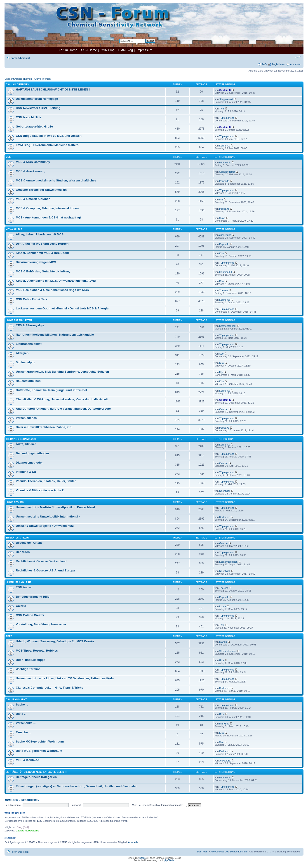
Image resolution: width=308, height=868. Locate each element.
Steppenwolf (226, 99)
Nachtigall (225, 491)
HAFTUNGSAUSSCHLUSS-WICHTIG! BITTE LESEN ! (53, 89)
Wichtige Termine (28, 669)
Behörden (23, 552)
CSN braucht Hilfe (28, 117)
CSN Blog (107, 50)
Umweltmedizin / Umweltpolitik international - (48, 516)
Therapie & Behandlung (21, 439)
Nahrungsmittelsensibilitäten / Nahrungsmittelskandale (55, 335)
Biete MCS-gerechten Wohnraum (39, 751)
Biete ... (21, 714)
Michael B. (225, 162)
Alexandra (225, 761)
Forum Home (68, 50)
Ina (221, 200)
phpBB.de (169, 860)
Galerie (21, 606)
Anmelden (296, 64)
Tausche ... (23, 732)
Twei (222, 109)
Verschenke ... (26, 723)
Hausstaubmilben (28, 381)
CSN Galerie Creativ (30, 615)
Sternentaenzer (228, 326)
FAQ (264, 64)
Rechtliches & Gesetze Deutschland (41, 561)
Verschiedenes (26, 418)
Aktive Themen (42, 79)
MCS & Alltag (14, 229)
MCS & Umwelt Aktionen (33, 199)
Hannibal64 (226, 272)
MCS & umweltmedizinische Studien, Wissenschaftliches (56, 180)
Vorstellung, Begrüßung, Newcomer (41, 624)
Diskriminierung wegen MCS (36, 262)
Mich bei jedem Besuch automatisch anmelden (160, 805)
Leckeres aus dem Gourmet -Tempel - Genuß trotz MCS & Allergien (63, 308)
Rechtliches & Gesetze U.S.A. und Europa (45, 570)
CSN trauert (24, 587)
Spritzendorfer (227, 172)
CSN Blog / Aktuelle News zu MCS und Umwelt (49, 136)
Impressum (145, 50)
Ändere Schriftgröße (298, 57)
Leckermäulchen (228, 562)
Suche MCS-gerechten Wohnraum (40, 742)
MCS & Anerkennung (31, 171)
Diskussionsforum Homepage (37, 99)
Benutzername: (13, 805)
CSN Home (89, 50)
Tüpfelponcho (227, 118)
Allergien (22, 353)
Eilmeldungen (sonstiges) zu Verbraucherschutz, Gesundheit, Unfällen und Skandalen (77, 786)
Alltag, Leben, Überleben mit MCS (40, 234)
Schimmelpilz (25, 362)
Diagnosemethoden (30, 463)
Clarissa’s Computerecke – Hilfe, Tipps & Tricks (49, 688)
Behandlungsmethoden (32, 453)
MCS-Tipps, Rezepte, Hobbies (37, 651)
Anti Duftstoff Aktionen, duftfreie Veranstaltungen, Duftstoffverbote (63, 409)
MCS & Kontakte (27, 760)
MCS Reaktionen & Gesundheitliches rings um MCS (52, 290)
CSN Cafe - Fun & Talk (31, 299)
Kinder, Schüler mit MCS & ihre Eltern (42, 253)
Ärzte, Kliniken (26, 444)
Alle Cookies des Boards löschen (229, 852)
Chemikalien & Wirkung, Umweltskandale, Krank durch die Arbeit (62, 399)
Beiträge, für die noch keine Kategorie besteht (37, 772)
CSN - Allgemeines (17, 85)
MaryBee (224, 724)
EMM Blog (126, 50)
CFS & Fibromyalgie (30, 325)
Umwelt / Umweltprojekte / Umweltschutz (45, 526)
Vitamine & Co (26, 472)
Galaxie (223, 409)
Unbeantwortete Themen (18, 79)
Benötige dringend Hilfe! (33, 597)
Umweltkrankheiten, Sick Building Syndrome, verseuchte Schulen (62, 372)
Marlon (223, 642)
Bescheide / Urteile (29, 543)
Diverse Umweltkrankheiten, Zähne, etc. (44, 427)
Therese (224, 290)
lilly (221, 372)
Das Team (203, 852)
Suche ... (22, 704)
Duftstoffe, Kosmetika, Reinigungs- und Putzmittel (51, 390)
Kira (221, 253)
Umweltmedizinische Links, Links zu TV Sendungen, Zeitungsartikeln (65, 678)
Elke (222, 660)
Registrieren (278, 64)
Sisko (222, 218)
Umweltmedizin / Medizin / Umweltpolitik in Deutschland (55, 507)
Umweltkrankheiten (19, 320)
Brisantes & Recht (18, 538)
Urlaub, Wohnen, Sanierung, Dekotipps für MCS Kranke (55, 641)
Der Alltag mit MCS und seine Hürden (42, 244)
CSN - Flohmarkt (16, 700)
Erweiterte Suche (146, 44)
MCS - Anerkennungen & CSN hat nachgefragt (48, 217)
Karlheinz (224, 146)
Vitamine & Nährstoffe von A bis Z (40, 490)
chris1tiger (225, 235)
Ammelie (133, 842)
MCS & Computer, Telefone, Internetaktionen (47, 208)
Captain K (225, 90)
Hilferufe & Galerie (18, 582)
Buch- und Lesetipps (31, 660)
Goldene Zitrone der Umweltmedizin (41, 190)
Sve (221, 354)
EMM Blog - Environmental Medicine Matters (47, 145)
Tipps (9, 636)
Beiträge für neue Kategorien (36, 777)
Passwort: (76, 805)
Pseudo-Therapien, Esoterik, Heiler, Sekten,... (48, 481)
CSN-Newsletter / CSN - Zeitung (38, 108)
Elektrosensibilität (29, 344)
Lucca (222, 606)
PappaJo (224, 181)
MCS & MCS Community (33, 162)
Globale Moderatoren (27, 831)
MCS (8, 157)
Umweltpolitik (15, 502)
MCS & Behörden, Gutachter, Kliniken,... (44, 271)
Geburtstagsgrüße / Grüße (34, 126)
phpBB (143, 858)
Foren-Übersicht (20, 58)
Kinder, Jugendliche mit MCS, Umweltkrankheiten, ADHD (56, 281)
